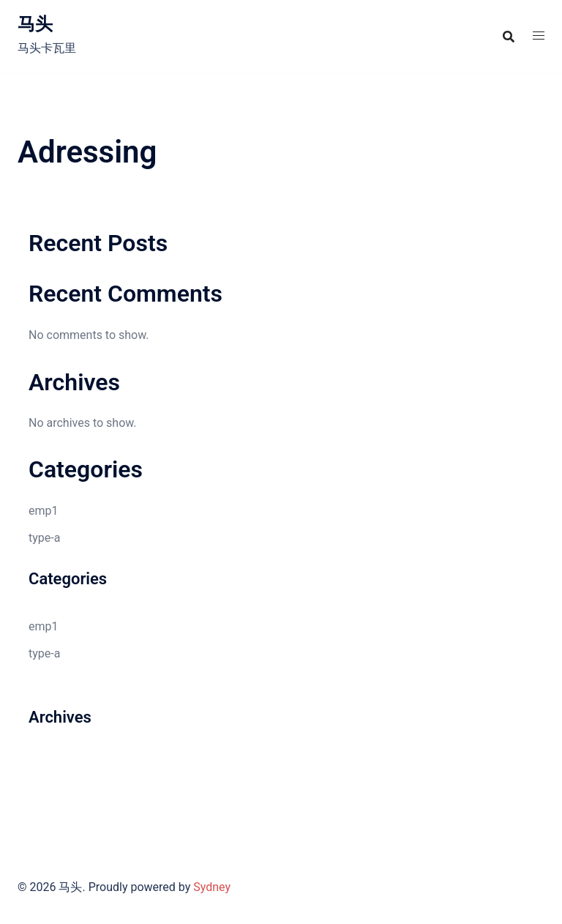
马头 (35, 24)
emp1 (44, 511)
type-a (44, 538)
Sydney (212, 887)
